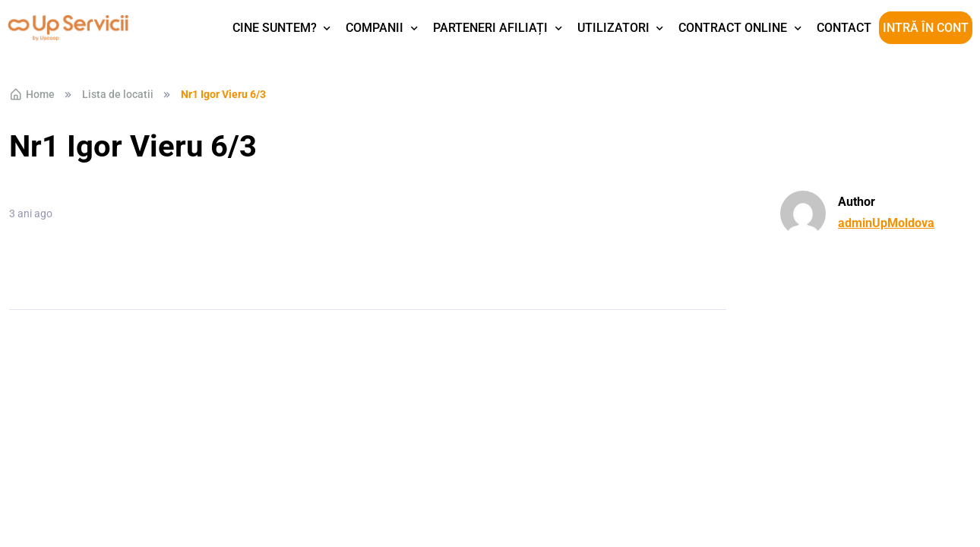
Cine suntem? (275, 28)
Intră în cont (926, 28)
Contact (844, 28)
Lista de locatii (118, 94)
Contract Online (733, 28)
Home (32, 94)
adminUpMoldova (886, 223)
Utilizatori (613, 28)
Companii (375, 28)
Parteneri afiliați (490, 28)
